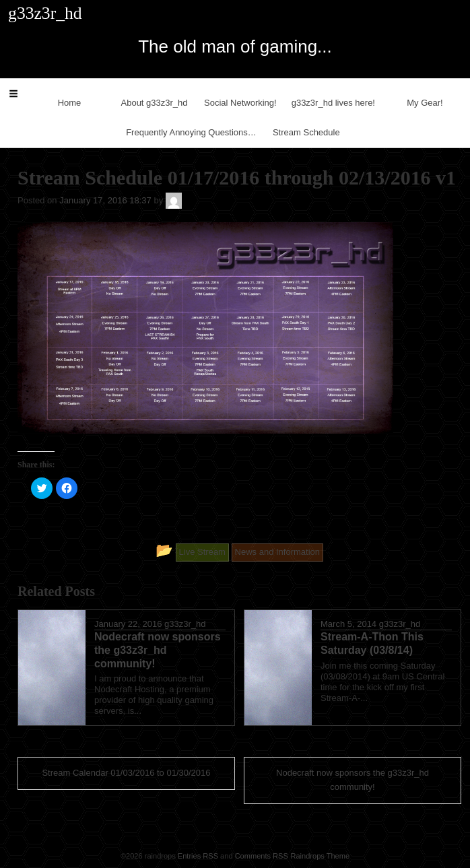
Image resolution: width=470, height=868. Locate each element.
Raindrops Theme (320, 856)
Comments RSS (262, 856)
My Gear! (425, 103)
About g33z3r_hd (155, 103)
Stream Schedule (306, 132)
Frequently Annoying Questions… (191, 132)
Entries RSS (198, 856)
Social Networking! (240, 103)
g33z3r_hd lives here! (333, 103)
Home (70, 103)
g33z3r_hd (185, 624)
